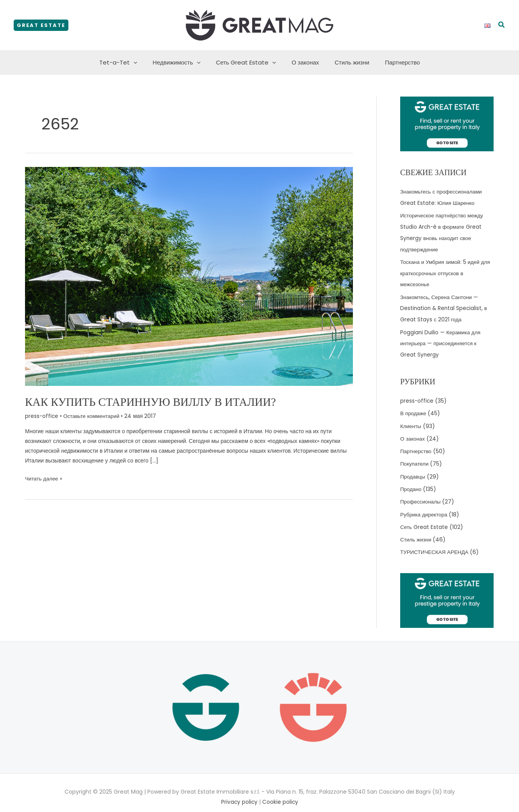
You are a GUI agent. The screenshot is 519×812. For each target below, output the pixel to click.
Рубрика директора (425, 507)
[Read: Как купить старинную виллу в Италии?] (189, 276)
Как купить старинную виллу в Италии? (156, 402)
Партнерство (393, 62)
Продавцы (413, 470)
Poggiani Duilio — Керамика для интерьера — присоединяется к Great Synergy (441, 339)
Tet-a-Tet (128, 63)
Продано (411, 482)
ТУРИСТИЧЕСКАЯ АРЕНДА (436, 544)
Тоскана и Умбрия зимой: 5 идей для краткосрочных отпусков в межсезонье (447, 271)
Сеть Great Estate (248, 63)
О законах (303, 62)
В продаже (414, 409)
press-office (42, 416)
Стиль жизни (346, 62)
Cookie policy (280, 793)
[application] (143, 63)
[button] (41, 25)
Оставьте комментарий (93, 416)
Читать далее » (44, 478)
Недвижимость (183, 63)
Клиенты (411, 421)
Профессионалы (421, 495)
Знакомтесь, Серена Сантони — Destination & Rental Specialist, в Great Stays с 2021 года (445, 305)
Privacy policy (239, 793)
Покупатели (415, 458)
